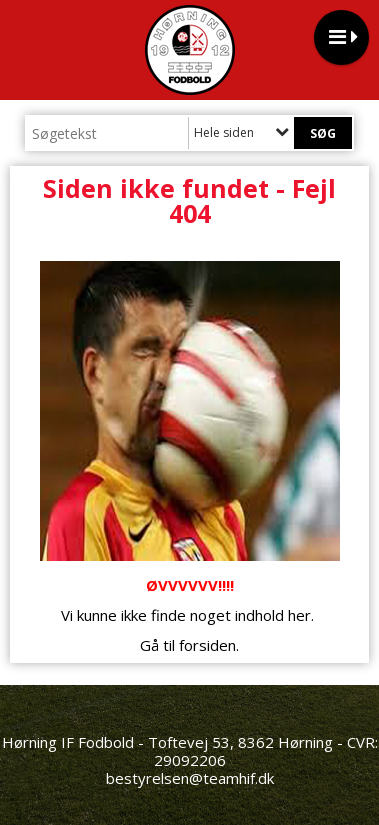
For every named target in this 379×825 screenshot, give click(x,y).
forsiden (207, 645)
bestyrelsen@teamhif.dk (190, 778)
